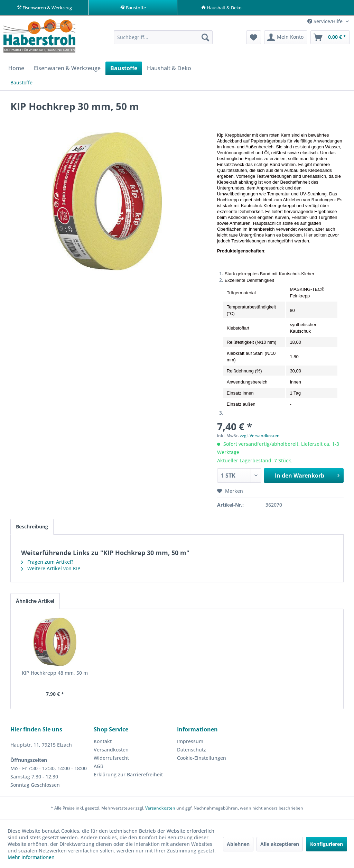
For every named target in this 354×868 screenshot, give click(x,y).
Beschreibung (32, 527)
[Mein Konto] (286, 38)
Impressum (190, 742)
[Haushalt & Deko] (169, 68)
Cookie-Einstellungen (202, 758)
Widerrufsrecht (111, 758)
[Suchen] (205, 38)
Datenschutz (192, 750)
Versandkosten (111, 750)
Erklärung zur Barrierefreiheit (128, 775)
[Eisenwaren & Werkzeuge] (67, 68)
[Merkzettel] (254, 38)
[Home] (16, 68)
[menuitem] (163, 38)
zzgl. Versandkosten (260, 436)
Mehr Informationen (31, 857)
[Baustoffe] (124, 68)
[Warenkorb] (330, 38)
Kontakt (103, 742)
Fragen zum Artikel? (47, 562)
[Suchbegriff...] (163, 38)
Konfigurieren (327, 844)
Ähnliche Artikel (35, 601)
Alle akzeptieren (280, 844)
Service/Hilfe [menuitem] (326, 22)
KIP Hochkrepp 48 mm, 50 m (55, 673)
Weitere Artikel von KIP (51, 569)
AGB (99, 767)
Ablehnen (238, 844)
